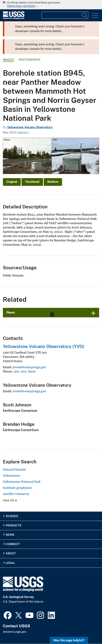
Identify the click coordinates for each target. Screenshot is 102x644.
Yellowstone (12, 476)
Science (12, 516)
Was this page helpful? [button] (69, 640)
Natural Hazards (14, 469)
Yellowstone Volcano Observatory (30, 127)
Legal (10, 563)
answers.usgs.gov (15, 632)
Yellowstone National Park (22, 482)
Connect (13, 544)
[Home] (14, 18)
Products (14, 525)
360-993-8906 (25, 371)
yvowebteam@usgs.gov (29, 367)
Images (8, 60)
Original (12, 182)
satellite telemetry (16, 494)
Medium (53, 182)
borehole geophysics (17, 488)
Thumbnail (32, 182)
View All (10, 500)
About (11, 553)
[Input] (65, 15)
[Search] (85, 15)
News (10, 535)
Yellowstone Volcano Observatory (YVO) (44, 346)
